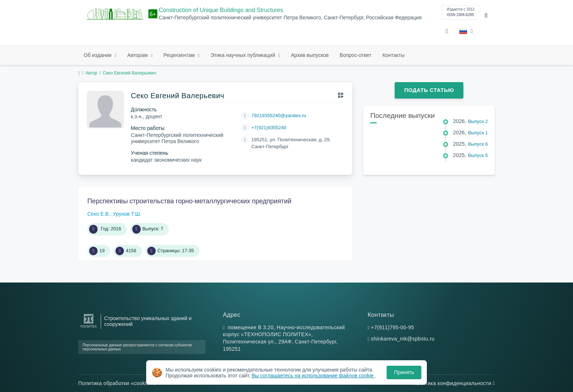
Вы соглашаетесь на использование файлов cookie (314, 376)
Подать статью (429, 90)
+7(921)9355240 (269, 128)
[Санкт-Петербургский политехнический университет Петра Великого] (89, 328)
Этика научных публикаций (244, 55)
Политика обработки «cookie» (117, 383)
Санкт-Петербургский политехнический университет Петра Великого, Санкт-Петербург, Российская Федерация (290, 18)
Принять (404, 372)
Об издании (98, 55)
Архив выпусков (310, 55)
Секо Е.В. (99, 214)
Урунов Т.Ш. (127, 214)
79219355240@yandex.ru (279, 116)
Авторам (138, 55)
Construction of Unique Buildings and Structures (221, 10)
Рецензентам (180, 55)
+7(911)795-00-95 (392, 327)
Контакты (393, 55)
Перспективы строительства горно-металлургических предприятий (189, 201)
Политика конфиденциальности (454, 383)
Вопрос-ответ (356, 55)
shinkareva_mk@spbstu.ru (403, 339)
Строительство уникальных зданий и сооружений (148, 321)
